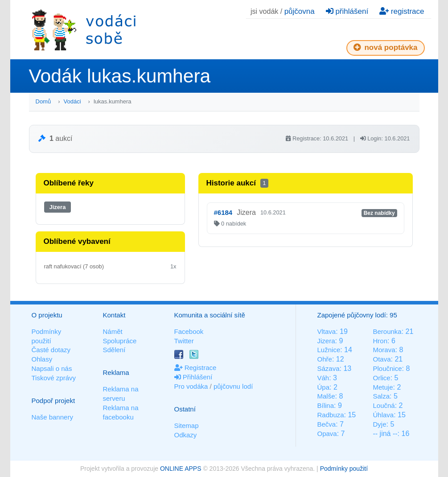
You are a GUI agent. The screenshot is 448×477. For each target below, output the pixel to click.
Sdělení (114, 350)
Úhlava (383, 415)
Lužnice (329, 350)
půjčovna (300, 11)
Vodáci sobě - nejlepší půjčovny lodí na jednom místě (84, 30)
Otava (382, 359)
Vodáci (72, 101)
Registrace (195, 368)
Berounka (387, 331)
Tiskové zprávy (54, 378)
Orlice (381, 378)
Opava (327, 434)
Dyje (379, 424)
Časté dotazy (51, 350)
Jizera (58, 207)
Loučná (384, 405)
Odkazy (186, 435)
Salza (381, 396)
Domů (43, 101)
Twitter (184, 341)
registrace (402, 11)
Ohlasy (42, 359)
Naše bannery (52, 417)
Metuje (383, 387)
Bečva (327, 424)
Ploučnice (387, 368)
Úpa (324, 387)
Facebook (189, 331)
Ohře (325, 359)
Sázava (329, 368)
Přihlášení (193, 377)
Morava (384, 350)
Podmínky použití (344, 469)
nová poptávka (386, 47)
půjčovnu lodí (233, 386)
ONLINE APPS (181, 469)
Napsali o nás (52, 368)
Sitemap (187, 426)
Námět (113, 331)
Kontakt (114, 315)
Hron (380, 341)
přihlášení (347, 11)
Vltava (327, 331)
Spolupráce (120, 341)
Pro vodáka (191, 386)
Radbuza (331, 415)
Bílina (326, 405)
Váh (323, 378)
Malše (326, 396)
